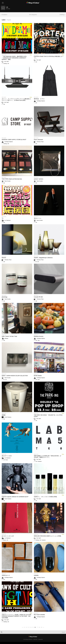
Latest (4, 20)
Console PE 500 (38, 297)
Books (5, 540)
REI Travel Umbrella (39, 615)
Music (7, 460)
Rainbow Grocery (39, 336)
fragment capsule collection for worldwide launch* (15, 497)
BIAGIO (4, 258)
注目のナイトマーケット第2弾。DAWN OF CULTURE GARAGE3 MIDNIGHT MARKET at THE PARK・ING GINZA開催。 (16, 616)
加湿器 (4, 415)
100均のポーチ (6, 575)
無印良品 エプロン (39, 99)
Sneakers (40, 461)
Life (8, 63)
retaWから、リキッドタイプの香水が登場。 (46, 497)
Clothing (5, 63)
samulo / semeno (39, 179)
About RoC (35, 639)
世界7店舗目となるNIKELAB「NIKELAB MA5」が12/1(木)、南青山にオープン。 (48, 457)
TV (3, 218)
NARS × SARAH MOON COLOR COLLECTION (15, 376)
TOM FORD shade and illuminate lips (12, 179)
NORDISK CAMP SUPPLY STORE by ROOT (14, 140)
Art (36, 262)
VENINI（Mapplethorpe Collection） (44, 258)
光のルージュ (38, 218)
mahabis (36, 575)
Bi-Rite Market (38, 376)
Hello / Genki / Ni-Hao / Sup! (9, 336)
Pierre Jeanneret (38, 140)
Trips (39, 340)
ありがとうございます (8, 536)
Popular (9, 20)
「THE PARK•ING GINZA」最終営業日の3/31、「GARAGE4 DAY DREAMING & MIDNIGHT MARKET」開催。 (15, 58)
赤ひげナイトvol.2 (7, 456)
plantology (5, 297)
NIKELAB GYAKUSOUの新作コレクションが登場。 (48, 536)
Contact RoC (41, 639)
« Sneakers (4, 15)
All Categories (33, 15)
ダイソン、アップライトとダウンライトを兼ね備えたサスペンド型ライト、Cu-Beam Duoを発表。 (16, 100)
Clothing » (62, 15)
